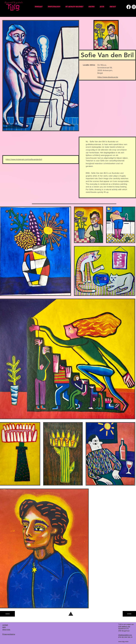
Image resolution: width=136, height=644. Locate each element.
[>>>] (129, 614)
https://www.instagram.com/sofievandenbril (24, 159)
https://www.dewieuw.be (108, 77)
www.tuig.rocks (123, 641)
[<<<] (7, 614)
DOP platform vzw (124, 626)
